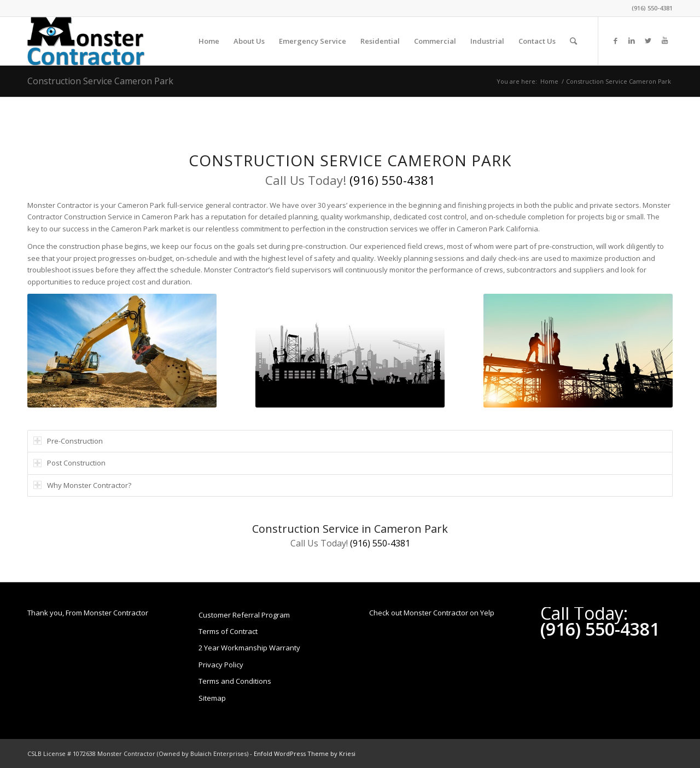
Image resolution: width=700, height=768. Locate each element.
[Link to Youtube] (664, 40)
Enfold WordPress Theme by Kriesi (305, 754)
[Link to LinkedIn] (632, 40)
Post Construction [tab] (69, 463)
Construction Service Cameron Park (100, 81)
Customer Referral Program (244, 615)
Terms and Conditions (235, 681)
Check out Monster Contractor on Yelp (432, 613)
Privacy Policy (221, 665)
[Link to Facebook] (615, 40)
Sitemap (212, 698)
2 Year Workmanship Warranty (249, 648)
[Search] (573, 41)
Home (549, 81)
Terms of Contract (228, 631)
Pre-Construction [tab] (68, 441)
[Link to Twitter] (648, 40)
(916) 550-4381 (652, 8)
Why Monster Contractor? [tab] (82, 485)
